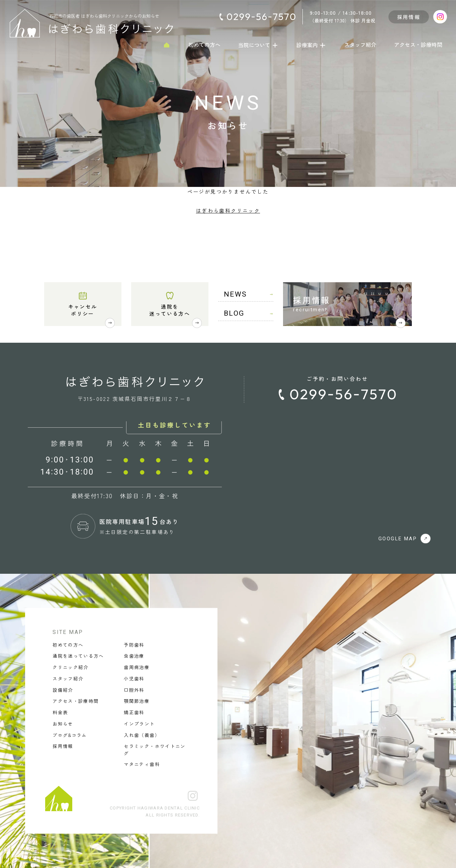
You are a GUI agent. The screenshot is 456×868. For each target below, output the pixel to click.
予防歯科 (134, 645)
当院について (258, 45)
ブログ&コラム (70, 735)
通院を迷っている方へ (170, 310)
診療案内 (311, 45)
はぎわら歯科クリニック (228, 210)
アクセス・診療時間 (418, 45)
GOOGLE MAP (404, 539)
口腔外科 (134, 690)
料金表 (60, 713)
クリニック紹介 (70, 667)
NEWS (249, 294)
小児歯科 (134, 678)
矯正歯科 (134, 713)
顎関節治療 (137, 701)
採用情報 (409, 17)
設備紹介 (63, 690)
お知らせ (63, 724)
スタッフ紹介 (360, 45)
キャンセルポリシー (83, 310)
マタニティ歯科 (142, 764)
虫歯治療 (134, 656)
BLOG (249, 313)
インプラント (139, 724)
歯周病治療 (137, 667)
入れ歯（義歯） (142, 735)
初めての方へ (204, 45)
